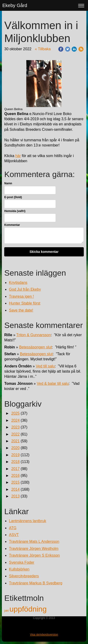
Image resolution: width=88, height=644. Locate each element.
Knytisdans (18, 283)
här (18, 156)
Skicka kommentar (44, 252)
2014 (15, 489)
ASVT (14, 535)
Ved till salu (45, 366)
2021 (15, 441)
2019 (15, 455)
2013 (15, 496)
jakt (7, 611)
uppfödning (28, 609)
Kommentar (12, 225)
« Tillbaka (43, 49)
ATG (13, 528)
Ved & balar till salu (53, 384)
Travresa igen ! (21, 296)
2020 (15, 448)
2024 (15, 420)
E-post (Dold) (13, 197)
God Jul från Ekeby (25, 289)
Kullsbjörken (19, 569)
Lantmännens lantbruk (27, 521)
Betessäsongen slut (35, 347)
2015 (15, 482)
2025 (15, 413)
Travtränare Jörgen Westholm (34, 549)
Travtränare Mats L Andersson (34, 542)
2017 (15, 469)
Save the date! (21, 310)
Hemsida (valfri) (15, 211)
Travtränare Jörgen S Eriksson (34, 555)
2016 (15, 476)
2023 (15, 427)
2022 (15, 434)
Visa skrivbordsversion (44, 635)
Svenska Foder (22, 562)
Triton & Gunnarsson (34, 335)
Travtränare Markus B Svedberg (36, 583)
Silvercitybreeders (24, 576)
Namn (8, 183)
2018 (15, 462)
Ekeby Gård (15, 5)
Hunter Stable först (25, 303)
